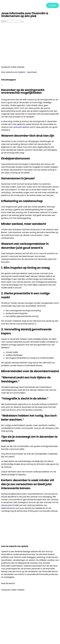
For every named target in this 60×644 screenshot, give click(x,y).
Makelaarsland (8, 508)
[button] (29, 5)
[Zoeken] (23, 22)
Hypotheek (32, 72)
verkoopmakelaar (21, 127)
